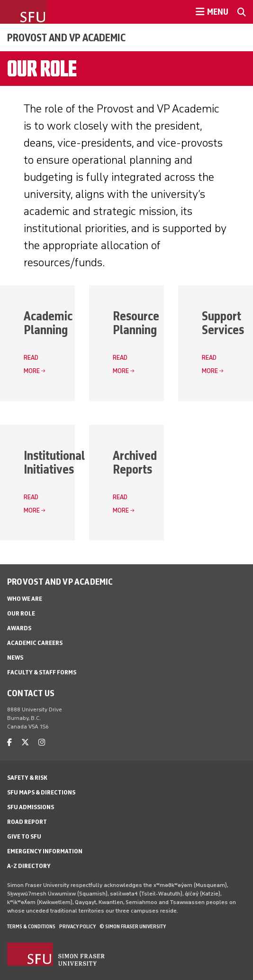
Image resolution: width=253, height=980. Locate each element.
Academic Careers (35, 643)
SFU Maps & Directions (41, 792)
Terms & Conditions (31, 926)
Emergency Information (45, 851)
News (15, 658)
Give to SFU (24, 836)
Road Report (27, 822)
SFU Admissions (31, 807)
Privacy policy (77, 926)
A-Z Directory (29, 866)
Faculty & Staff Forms (42, 672)
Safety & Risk (27, 778)
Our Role (21, 613)
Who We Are (25, 599)
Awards (19, 628)
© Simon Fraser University (133, 926)
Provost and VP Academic (66, 37)
